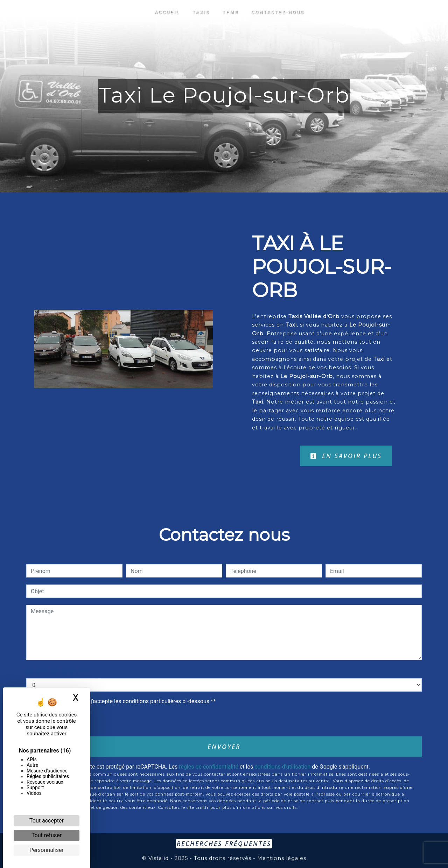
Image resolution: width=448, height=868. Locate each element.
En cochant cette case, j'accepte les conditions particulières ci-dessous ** (124, 701)
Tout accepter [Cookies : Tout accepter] (47, 821)
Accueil (167, 12)
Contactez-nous (278, 12)
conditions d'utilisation (282, 767)
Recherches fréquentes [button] (224, 843)
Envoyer (224, 747)
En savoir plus (346, 456)
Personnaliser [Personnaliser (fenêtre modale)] (47, 850)
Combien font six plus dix (58, 671)
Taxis (201, 12)
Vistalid (159, 858)
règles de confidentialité (209, 767)
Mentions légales (281, 858)
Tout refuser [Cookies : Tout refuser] (47, 835)
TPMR (230, 12)
